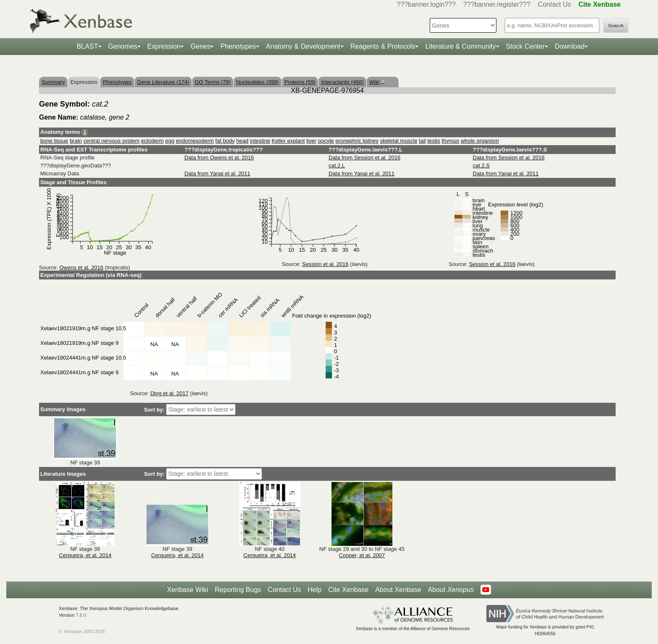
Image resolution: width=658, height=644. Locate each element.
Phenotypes (238, 46)
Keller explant (289, 141)
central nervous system (112, 141)
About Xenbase (398, 590)
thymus (450, 141)
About (451, 590)
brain (76, 141)
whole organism (480, 141)
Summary (53, 82)
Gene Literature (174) (163, 82)
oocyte (326, 141)
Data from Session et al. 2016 (364, 158)
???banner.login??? (426, 4)
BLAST (87, 46)
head (242, 141)
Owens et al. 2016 (81, 267)
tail (422, 141)
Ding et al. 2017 (169, 393)
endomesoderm (195, 141)
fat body (225, 141)
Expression (164, 46)
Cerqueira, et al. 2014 (85, 555)
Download (570, 46)
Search (616, 26)
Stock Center (525, 46)
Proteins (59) (300, 82)
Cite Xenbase (348, 590)
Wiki (376, 82)
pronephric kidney (357, 141)
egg (170, 141)
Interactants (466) (342, 82)
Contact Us (555, 4)
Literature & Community (460, 46)
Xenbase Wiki (188, 590)
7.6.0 (81, 615)
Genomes (123, 46)
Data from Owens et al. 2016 (219, 158)
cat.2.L (337, 166)
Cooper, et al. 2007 (362, 555)
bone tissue (54, 141)
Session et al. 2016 (325, 264)
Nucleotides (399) (258, 82)
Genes (200, 46)
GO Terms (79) (213, 82)
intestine (260, 141)
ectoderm (152, 141)
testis (433, 141)
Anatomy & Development (303, 46)
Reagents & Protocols (383, 46)
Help (315, 590)
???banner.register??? (497, 4)
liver (311, 141)
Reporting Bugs (238, 590)
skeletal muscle (399, 141)
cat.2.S (481, 166)
